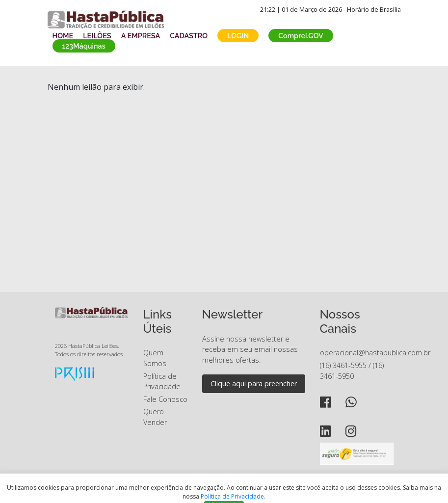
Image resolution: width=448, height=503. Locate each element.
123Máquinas (84, 46)
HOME (63, 36)
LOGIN (238, 36)
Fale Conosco (165, 399)
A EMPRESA (141, 36)
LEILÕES (97, 36)
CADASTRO (189, 36)
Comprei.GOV (301, 36)
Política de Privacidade (232, 496)
